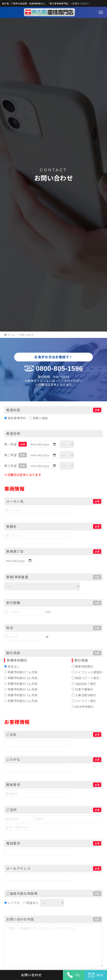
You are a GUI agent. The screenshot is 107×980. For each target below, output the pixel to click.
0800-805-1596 (59, 368)
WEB (96, 975)
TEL (74, 975)
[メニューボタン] (101, 12)
